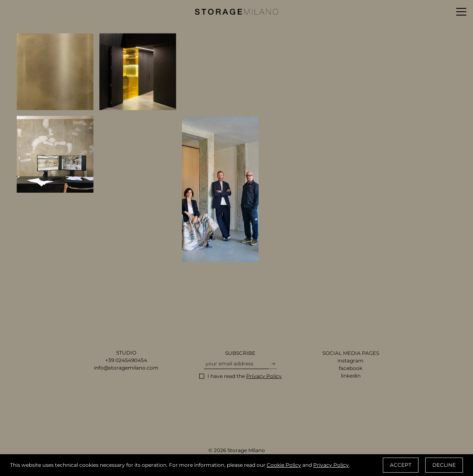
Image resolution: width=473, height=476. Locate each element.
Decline (444, 465)
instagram (351, 361)
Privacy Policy (331, 465)
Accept (401, 465)
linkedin (351, 376)
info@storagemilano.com (126, 368)
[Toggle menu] (461, 12)
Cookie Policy (284, 465)
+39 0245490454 (126, 361)
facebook (351, 369)
